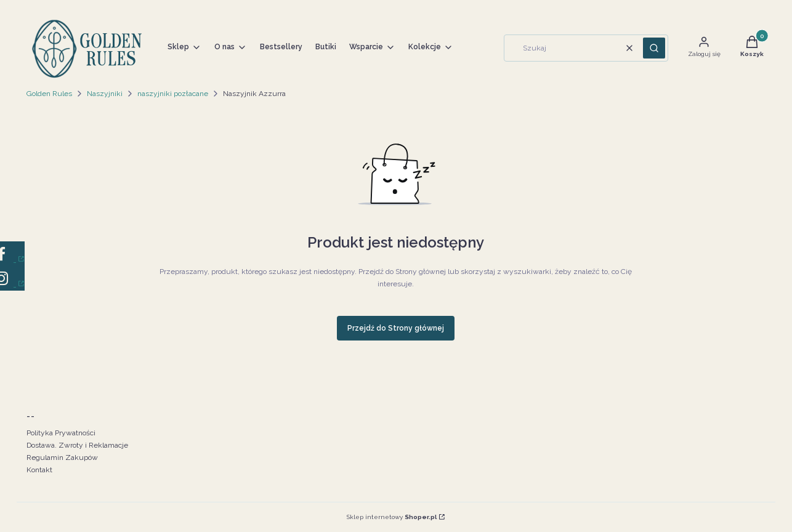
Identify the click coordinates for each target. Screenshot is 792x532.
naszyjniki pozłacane (173, 94)
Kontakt (39, 470)
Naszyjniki (105, 94)
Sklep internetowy (392, 517)
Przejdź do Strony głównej (396, 328)
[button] (654, 48)
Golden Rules (49, 94)
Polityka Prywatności (61, 433)
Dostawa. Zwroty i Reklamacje (77, 445)
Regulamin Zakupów (62, 457)
